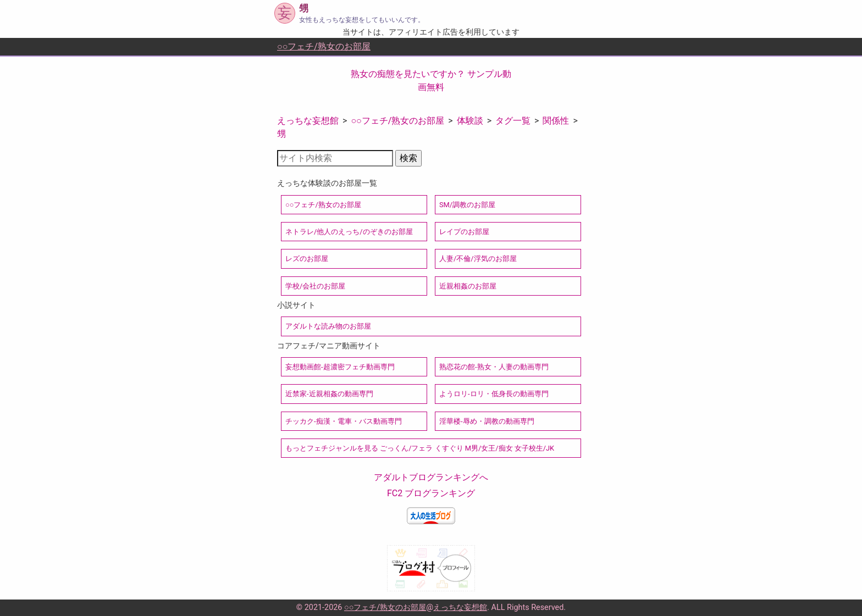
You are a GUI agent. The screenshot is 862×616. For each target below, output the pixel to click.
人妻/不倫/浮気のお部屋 (478, 259)
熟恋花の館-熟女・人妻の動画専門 (494, 367)
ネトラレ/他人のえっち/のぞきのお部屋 (349, 232)
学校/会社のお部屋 (315, 286)
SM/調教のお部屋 (467, 205)
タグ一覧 (513, 121)
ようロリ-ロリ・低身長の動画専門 (494, 394)
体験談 (470, 121)
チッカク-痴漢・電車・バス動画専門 (344, 421)
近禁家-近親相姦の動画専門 (329, 394)
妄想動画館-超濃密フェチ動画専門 (340, 367)
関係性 (556, 121)
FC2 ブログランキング (431, 493)
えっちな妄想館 (308, 121)
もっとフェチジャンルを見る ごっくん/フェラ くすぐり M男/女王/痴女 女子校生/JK (420, 448)
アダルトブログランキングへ (431, 477)
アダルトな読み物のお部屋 (328, 326)
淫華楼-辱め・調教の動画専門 (487, 421)
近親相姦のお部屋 (468, 286)
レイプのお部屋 (464, 232)
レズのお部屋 (307, 259)
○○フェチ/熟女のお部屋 (324, 46)
